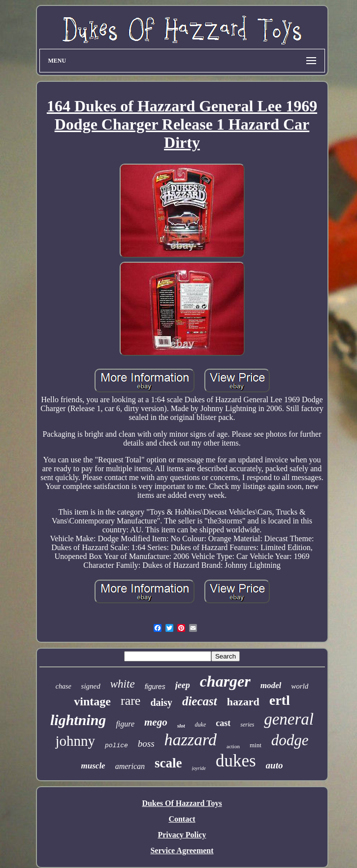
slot (181, 726)
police (116, 746)
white (123, 684)
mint (256, 745)
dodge (290, 740)
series (247, 725)
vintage (92, 701)
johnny (75, 741)
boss (146, 744)
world (300, 686)
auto (275, 765)
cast (223, 723)
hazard (243, 702)
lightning (78, 720)
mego (156, 722)
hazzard (191, 740)
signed (91, 686)
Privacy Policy (182, 835)
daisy (161, 702)
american (130, 766)
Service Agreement (182, 851)
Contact (182, 819)
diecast (200, 701)
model (271, 685)
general (289, 719)
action (233, 746)
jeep (183, 685)
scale (168, 763)
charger (225, 681)
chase (64, 686)
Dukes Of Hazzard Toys (182, 803)
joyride (199, 768)
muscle (93, 766)
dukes (236, 761)
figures (155, 687)
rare (130, 701)
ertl (280, 700)
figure (125, 724)
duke (201, 725)
